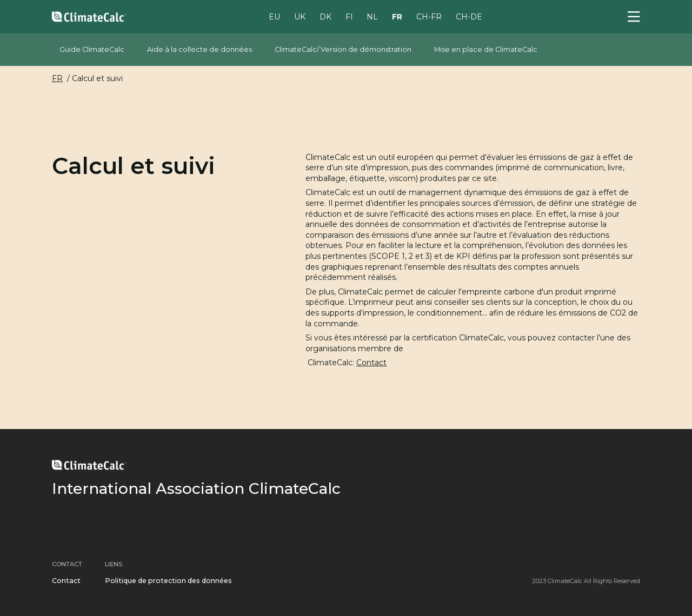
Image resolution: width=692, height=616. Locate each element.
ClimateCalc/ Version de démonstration (343, 49)
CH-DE (469, 16)
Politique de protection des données (168, 581)
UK (300, 16)
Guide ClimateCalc (92, 49)
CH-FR (429, 16)
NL (372, 16)
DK (325, 16)
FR (397, 16)
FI (349, 16)
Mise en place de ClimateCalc (486, 49)
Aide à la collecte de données (199, 49)
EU (274, 16)
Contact (371, 363)
